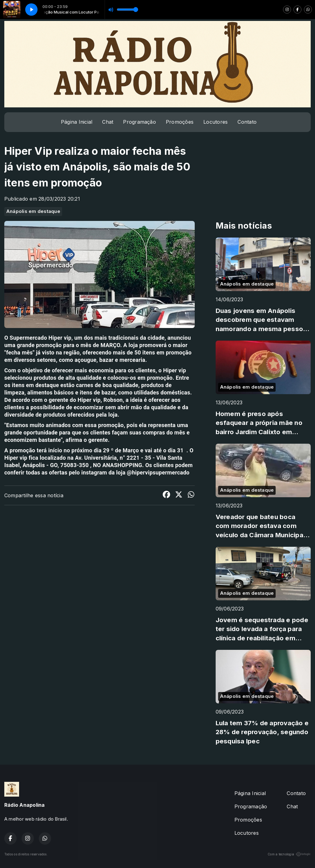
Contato (247, 122)
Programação (140, 122)
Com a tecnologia (289, 854)
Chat (108, 122)
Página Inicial (77, 122)
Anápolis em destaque (33, 211)
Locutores (215, 122)
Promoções (180, 122)
